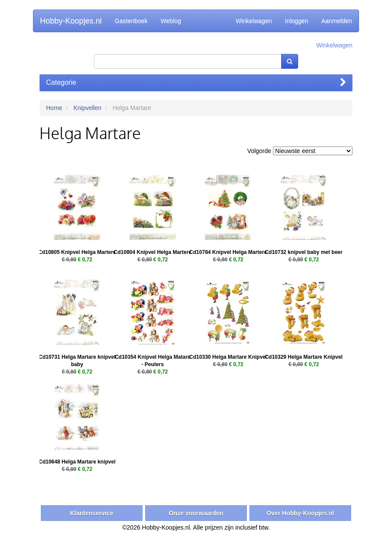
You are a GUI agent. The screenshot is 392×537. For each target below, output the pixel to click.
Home (54, 108)
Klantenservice (92, 513)
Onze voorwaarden (196, 513)
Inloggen (296, 21)
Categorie (196, 82)
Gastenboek (131, 21)
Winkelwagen (254, 21)
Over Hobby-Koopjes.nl (300, 513)
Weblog (171, 21)
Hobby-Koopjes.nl (71, 21)
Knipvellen (88, 108)
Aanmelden (337, 21)
